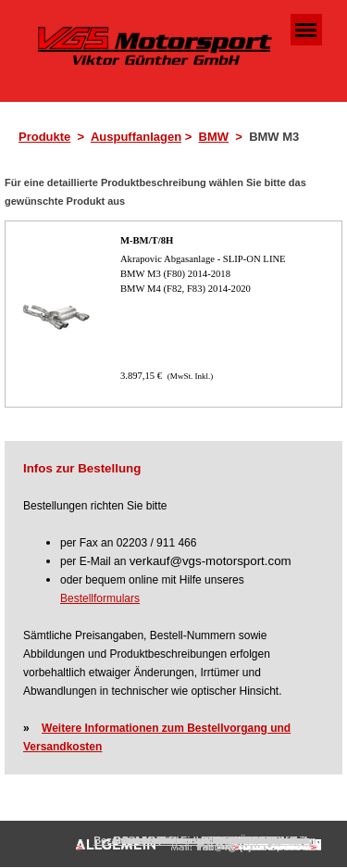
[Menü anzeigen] (306, 30)
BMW (214, 137)
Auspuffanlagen (136, 137)
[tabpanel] (179, 137)
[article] (173, 314)
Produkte (44, 137)
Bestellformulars (100, 598)
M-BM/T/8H (147, 240)
